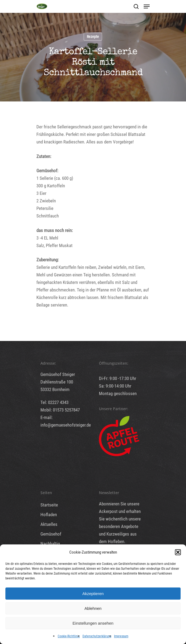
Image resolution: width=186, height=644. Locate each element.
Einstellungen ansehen (93, 623)
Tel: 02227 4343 (54, 402)
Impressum (121, 636)
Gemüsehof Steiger (58, 374)
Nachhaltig (50, 544)
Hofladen (49, 515)
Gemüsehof (51, 534)
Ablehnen (93, 608)
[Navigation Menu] (147, 6)
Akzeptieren (93, 594)
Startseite (49, 505)
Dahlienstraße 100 (57, 382)
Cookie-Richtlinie (69, 636)
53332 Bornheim (55, 389)
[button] (178, 552)
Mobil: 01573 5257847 (60, 410)
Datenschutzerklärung (97, 636)
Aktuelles (49, 524)
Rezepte (93, 37)
